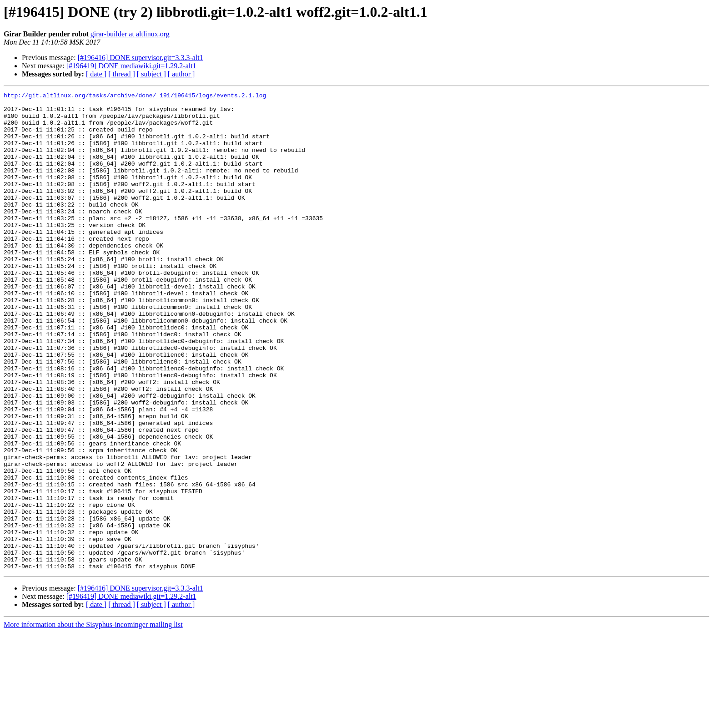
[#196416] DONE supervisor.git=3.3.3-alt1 (141, 58)
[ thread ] (122, 74)
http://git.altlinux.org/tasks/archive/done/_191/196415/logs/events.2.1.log (135, 96)
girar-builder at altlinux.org (130, 34)
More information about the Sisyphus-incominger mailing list (93, 720)
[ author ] (181, 74)
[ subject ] (151, 74)
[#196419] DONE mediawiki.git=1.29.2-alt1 (131, 66)
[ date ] (96, 74)
